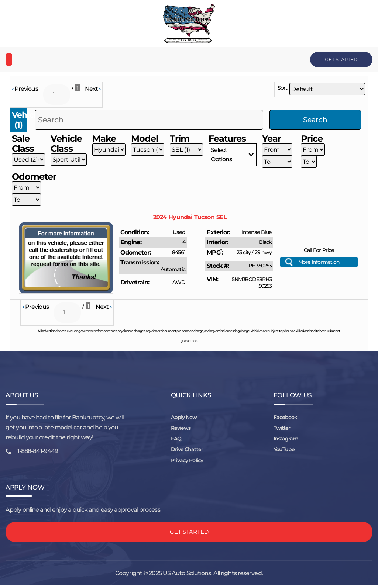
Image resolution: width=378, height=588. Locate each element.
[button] (9, 60)
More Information (319, 263)
